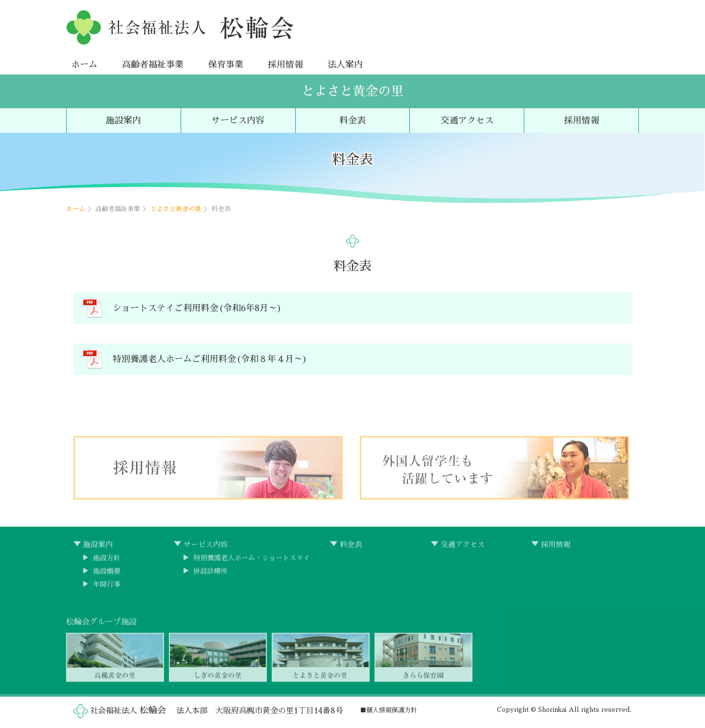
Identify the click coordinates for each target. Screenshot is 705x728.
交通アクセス (467, 121)
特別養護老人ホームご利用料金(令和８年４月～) (210, 360)
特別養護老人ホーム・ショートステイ (252, 561)
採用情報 (285, 65)
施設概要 (107, 574)
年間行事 (107, 587)
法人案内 (345, 65)
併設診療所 (211, 574)
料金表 (352, 121)
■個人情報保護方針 (388, 710)
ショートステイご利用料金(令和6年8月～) (197, 309)
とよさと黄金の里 (352, 91)
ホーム (84, 65)
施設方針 (107, 561)
